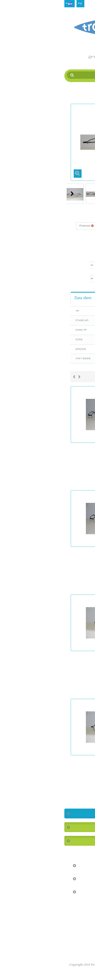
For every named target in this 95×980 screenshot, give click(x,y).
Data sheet (21, 298)
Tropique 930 (48, 667)
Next (10, 194)
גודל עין (82, 271)
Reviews (45, 298)
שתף (64, 226)
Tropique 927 (48, 459)
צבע (83, 258)
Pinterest (24, 226)
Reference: (79, 235)
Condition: (79, 242)
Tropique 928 (48, 563)
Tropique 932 (48, 772)
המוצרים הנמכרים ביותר (67, 827)
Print (77, 250)
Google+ (46, 226)
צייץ (79, 226)
